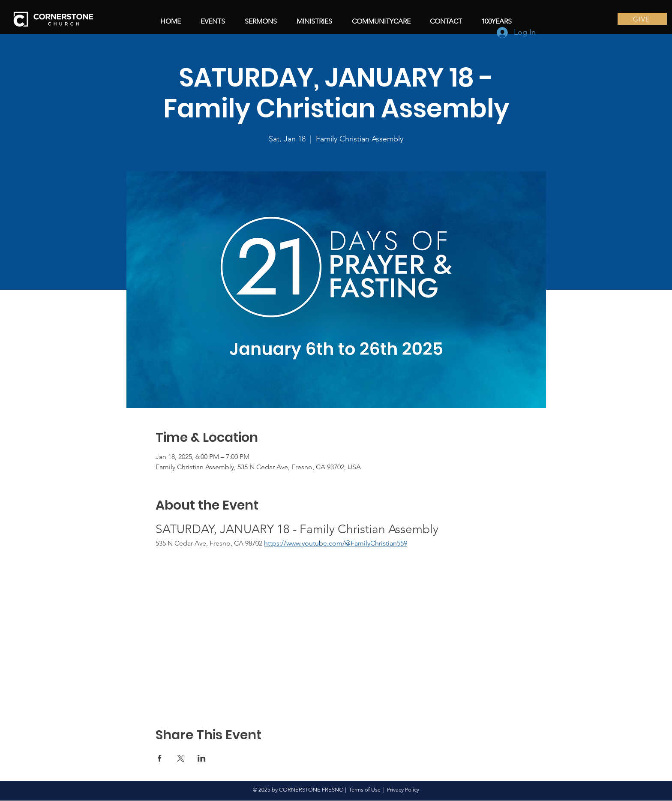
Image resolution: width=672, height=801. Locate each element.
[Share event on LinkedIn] (202, 758)
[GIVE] (642, 19)
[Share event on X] (181, 758)
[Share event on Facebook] (160, 758)
